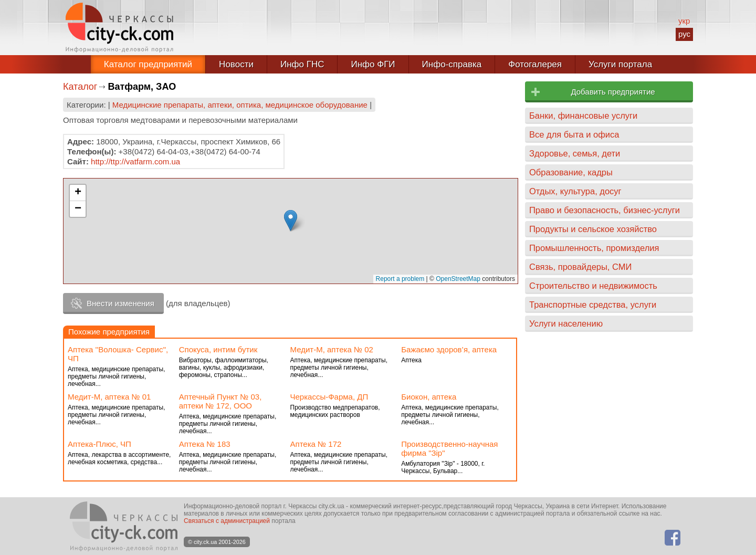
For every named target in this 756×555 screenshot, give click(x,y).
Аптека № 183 (205, 444)
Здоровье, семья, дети (575, 153)
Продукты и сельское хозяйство (593, 229)
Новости (236, 64)
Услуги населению (566, 323)
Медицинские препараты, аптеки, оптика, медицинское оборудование (240, 105)
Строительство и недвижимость (593, 286)
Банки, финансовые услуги (583, 116)
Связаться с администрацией (227, 521)
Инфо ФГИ (373, 64)
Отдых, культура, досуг (575, 191)
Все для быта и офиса (574, 134)
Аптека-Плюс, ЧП (99, 444)
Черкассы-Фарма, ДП (329, 397)
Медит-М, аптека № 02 (332, 349)
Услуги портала (620, 64)
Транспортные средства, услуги (593, 305)
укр (684, 21)
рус (684, 34)
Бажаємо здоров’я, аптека (449, 349)
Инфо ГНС (302, 64)
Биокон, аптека (429, 397)
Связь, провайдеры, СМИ (580, 267)
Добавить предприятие (613, 92)
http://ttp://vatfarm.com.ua (135, 161)
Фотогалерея (535, 64)
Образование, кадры (571, 172)
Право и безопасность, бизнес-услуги (605, 210)
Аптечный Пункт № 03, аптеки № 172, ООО (220, 401)
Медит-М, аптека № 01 (109, 397)
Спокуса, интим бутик (218, 349)
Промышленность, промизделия (594, 248)
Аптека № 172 (316, 444)
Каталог (80, 87)
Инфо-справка (452, 64)
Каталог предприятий (148, 64)
